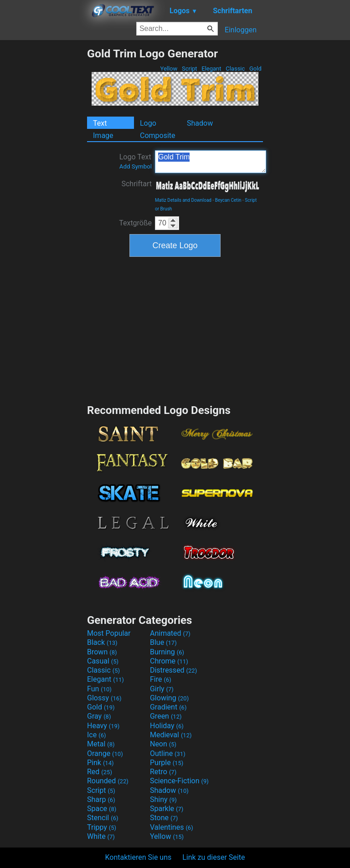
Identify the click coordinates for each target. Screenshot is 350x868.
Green (166, 716)
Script (190, 69)
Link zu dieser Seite (214, 857)
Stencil (103, 818)
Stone (164, 818)
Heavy (103, 726)
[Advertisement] (43, 184)
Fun (99, 689)
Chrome (169, 661)
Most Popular (109, 633)
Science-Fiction (179, 781)
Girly (162, 689)
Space (102, 809)
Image (103, 135)
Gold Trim (211, 162)
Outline (168, 753)
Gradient (168, 707)
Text (100, 123)
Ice (96, 735)
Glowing (169, 698)
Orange (105, 753)
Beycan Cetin (228, 200)
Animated (170, 633)
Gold (255, 69)
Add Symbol (136, 166)
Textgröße (135, 223)
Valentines (172, 827)
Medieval (171, 735)
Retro (163, 772)
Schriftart (136, 184)
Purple (167, 763)
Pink (100, 763)
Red (100, 772)
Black (102, 642)
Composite (158, 135)
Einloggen (241, 30)
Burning (167, 652)
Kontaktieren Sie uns (139, 857)
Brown (102, 652)
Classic (235, 69)
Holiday (167, 726)
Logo (148, 123)
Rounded (108, 781)
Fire (161, 679)
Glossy (104, 698)
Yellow (169, 69)
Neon (163, 744)
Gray (99, 716)
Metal (101, 744)
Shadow (200, 123)
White (101, 836)
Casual (103, 661)
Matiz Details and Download (183, 200)
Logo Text (136, 161)
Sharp (101, 799)
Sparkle (167, 809)
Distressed (173, 670)
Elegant (211, 69)
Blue (163, 642)
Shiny (163, 799)
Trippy (102, 827)
